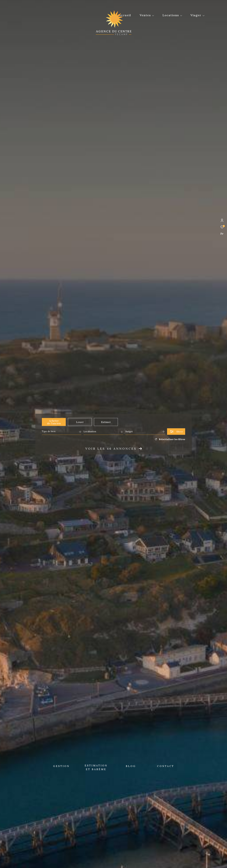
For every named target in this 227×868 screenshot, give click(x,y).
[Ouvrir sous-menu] (153, 16)
